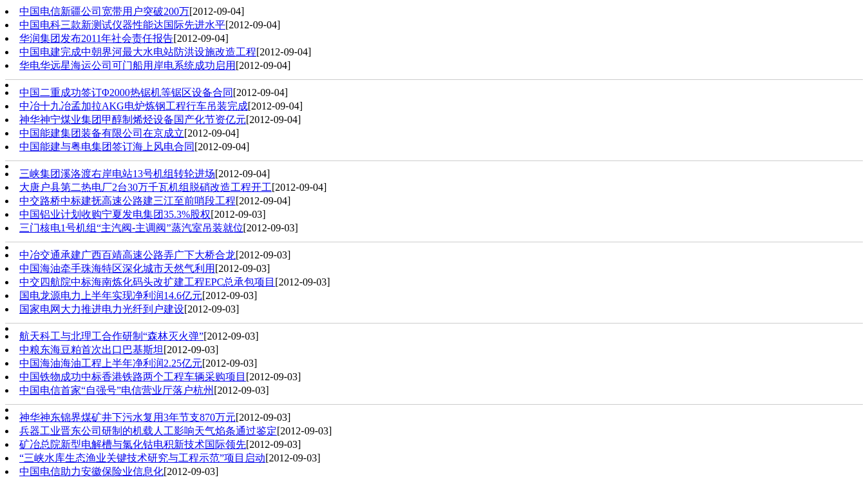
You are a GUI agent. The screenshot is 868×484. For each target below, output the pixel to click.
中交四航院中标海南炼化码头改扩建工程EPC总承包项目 (147, 282)
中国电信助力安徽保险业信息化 (91, 471)
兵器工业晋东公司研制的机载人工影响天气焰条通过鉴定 (148, 431)
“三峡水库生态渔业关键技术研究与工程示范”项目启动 (142, 458)
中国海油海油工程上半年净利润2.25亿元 (111, 363)
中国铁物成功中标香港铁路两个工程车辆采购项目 (133, 377)
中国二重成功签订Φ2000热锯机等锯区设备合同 (126, 92)
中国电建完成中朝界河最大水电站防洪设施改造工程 (138, 52)
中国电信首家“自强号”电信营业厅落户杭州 (117, 390)
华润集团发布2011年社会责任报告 (96, 38)
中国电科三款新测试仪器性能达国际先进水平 (122, 25)
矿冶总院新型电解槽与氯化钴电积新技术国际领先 (133, 444)
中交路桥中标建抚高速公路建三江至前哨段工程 (127, 201)
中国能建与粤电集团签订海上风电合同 (107, 147)
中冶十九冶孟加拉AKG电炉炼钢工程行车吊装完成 (134, 106)
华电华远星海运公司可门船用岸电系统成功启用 (127, 65)
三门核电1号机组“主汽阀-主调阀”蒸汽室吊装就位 (131, 228)
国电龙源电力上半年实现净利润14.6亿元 (111, 295)
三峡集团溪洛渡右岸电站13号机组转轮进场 (117, 174)
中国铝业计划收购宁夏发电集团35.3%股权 (115, 214)
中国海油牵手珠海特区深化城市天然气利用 (117, 268)
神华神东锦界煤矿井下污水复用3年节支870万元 (127, 417)
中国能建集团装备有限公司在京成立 (102, 133)
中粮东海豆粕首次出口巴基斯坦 (91, 350)
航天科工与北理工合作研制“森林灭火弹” (111, 336)
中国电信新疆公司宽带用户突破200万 (104, 11)
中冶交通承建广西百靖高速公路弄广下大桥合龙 (127, 255)
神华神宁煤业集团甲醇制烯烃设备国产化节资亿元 (133, 120)
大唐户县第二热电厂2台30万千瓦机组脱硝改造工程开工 (146, 187)
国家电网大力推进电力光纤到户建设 (102, 309)
